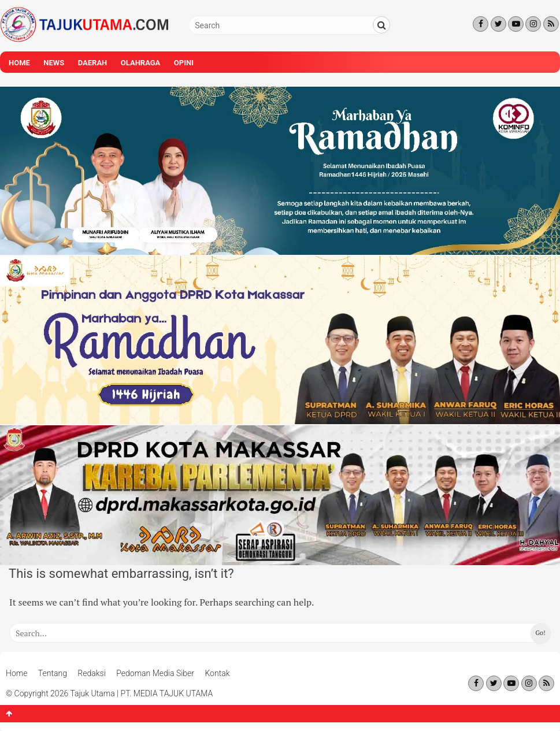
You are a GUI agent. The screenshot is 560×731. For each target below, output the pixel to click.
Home (19, 63)
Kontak (217, 673)
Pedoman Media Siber (155, 673)
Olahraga (141, 63)
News (54, 63)
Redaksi (92, 673)
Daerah (93, 63)
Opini (184, 63)
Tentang (53, 673)
